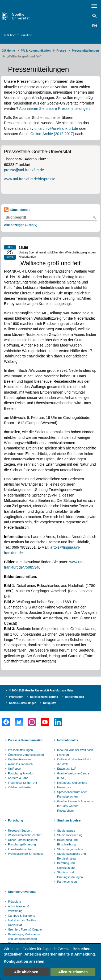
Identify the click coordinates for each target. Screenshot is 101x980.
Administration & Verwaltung (19, 909)
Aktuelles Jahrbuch (20, 764)
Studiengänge (66, 831)
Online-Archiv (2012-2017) (52, 134)
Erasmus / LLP (67, 769)
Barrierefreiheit (74, 697)
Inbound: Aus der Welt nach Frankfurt (75, 752)
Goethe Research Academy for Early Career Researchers (75, 806)
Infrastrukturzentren (21, 849)
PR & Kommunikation (17, 35)
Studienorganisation (70, 849)
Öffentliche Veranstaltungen (26, 755)
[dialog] (50, 962)
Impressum (16, 697)
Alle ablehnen (26, 972)
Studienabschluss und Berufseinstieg (71, 856)
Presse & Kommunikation (26, 740)
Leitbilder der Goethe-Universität (22, 923)
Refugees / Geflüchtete (72, 783)
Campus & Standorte (22, 916)
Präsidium (14, 902)
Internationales (68, 740)
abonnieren (17, 210)
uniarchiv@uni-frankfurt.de (56, 128)
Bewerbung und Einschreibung (67, 842)
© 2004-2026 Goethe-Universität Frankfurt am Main (41, 691)
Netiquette (50, 703)
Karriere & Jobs (18, 778)
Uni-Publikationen (19, 759)
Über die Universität (22, 892)
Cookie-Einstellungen (23, 703)
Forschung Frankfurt (21, 773)
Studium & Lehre (69, 820)
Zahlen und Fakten (20, 787)
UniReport (15, 769)
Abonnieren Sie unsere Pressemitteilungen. (55, 109)
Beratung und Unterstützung (66, 865)
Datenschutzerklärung (44, 697)
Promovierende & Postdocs (26, 854)
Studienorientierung (70, 835)
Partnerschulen (67, 882)
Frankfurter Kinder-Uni (22, 783)
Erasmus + (64, 787)
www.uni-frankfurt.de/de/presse (30, 179)
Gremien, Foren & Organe (25, 929)
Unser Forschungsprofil (23, 840)
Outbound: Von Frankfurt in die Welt (75, 762)
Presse (61, 51)
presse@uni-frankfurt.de (24, 170)
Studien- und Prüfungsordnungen (70, 875)
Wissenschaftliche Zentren (25, 835)
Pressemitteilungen (20, 750)
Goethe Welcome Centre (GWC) (73, 776)
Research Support (20, 831)
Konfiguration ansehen (24, 961)
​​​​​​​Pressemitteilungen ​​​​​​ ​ (86, 51)
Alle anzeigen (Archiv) (21, 225)
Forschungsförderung (22, 844)
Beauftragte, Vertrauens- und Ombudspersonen (24, 937)
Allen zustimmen (73, 972)
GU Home (8, 51)
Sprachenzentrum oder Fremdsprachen (72, 794)
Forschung (16, 820)
